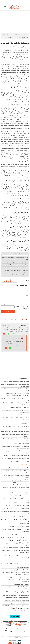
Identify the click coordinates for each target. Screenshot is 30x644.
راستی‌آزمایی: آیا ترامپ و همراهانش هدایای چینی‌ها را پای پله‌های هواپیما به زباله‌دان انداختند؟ (16, 484)
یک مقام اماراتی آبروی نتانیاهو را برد (20, 443)
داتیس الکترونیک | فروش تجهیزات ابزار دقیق (20, 600)
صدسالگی (19, 629)
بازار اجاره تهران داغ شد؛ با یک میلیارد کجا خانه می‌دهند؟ (15, 265)
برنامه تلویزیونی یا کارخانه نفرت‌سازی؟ (19, 461)
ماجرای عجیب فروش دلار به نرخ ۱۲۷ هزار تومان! (17, 262)
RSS (6, 631)
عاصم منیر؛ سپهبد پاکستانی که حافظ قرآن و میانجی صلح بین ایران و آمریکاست (15, 404)
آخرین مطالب (24, 465)
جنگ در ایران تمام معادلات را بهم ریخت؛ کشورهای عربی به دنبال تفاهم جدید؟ (16, 530)
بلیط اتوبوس (11, 611)
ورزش (21, 35)
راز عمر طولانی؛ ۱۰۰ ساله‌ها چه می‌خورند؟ (18, 275)
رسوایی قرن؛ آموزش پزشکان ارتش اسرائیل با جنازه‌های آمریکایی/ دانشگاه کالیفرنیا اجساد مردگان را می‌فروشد (17, 394)
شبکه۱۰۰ (25, 629)
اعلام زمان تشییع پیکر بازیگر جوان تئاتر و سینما (18, 503)
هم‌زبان (12, 629)
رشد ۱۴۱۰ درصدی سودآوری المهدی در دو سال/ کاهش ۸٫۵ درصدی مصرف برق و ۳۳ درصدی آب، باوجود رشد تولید (16, 596)
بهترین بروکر (20, 608)
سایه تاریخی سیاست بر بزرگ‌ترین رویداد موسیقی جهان (16, 506)
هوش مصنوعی (14, 603)
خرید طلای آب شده (6, 606)
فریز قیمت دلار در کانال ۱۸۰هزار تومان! (20, 480)
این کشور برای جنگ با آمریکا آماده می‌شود (19, 407)
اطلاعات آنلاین (15, 7)
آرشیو (11, 631)
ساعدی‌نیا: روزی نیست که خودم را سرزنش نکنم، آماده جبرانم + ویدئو (15, 499)
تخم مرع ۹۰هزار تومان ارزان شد (21, 524)
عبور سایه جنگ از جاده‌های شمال (21, 584)
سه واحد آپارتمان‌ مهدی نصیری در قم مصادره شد (17, 516)
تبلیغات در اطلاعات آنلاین (22, 567)
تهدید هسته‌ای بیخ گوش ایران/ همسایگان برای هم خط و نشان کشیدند (15, 512)
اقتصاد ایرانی (26, 608)
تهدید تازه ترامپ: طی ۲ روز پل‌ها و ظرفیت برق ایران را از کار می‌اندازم (16, 440)
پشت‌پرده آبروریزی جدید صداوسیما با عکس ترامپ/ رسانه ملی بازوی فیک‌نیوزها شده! (15, 411)
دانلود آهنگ (19, 606)
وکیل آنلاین (20, 603)
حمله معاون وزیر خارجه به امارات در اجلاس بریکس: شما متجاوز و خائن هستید (15, 452)
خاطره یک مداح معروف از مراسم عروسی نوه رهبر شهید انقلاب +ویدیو (16, 271)
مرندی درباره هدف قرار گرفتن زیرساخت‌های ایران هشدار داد (15, 456)
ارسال (8, 311)
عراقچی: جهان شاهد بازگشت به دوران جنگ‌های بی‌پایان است (15, 458)
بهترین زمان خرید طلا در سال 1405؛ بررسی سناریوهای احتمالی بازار (15, 564)
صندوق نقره (26, 603)
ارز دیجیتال (14, 608)
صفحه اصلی (26, 35)
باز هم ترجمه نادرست (22, 268)
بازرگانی (25, 560)
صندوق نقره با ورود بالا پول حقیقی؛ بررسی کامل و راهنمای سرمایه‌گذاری (16, 588)
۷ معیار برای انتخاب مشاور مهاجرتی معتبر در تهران (17, 570)
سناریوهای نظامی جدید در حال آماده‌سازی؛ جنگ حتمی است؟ (15, 415)
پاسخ (16, 334)
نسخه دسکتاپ (15, 616)
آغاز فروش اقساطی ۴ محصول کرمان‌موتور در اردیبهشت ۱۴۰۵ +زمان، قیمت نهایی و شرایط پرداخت (16, 573)
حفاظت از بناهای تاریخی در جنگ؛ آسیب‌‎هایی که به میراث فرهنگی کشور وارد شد (16, 556)
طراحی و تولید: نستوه (15, 640)
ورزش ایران (17, 35)
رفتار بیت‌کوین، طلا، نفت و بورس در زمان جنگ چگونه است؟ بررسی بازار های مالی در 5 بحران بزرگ (16, 592)
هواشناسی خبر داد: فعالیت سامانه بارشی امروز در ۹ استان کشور (14, 537)
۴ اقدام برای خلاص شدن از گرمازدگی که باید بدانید (17, 534)
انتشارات (16, 631)
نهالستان (13, 606)
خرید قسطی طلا (25, 606)
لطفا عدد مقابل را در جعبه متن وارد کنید (23, 307)
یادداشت (23, 631)
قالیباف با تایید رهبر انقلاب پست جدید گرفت (18, 495)
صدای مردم (6, 629)
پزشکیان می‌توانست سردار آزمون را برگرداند (19, 526)
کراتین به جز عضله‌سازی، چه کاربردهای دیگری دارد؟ (17, 468)
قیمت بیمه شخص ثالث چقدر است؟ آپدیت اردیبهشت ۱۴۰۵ (15, 577)
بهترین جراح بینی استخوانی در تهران (22, 611)
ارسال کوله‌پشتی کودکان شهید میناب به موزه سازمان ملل (16, 509)
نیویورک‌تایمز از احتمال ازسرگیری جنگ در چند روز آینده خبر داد (15, 431)
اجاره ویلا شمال (8, 600)
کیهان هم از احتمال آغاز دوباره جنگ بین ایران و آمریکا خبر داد (15, 381)
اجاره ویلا (8, 603)
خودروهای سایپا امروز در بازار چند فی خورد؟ (19, 540)
